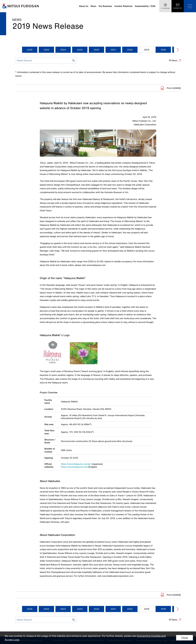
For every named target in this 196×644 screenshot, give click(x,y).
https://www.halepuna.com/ (75, 467)
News (93, 6)
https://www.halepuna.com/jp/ (76, 464)
